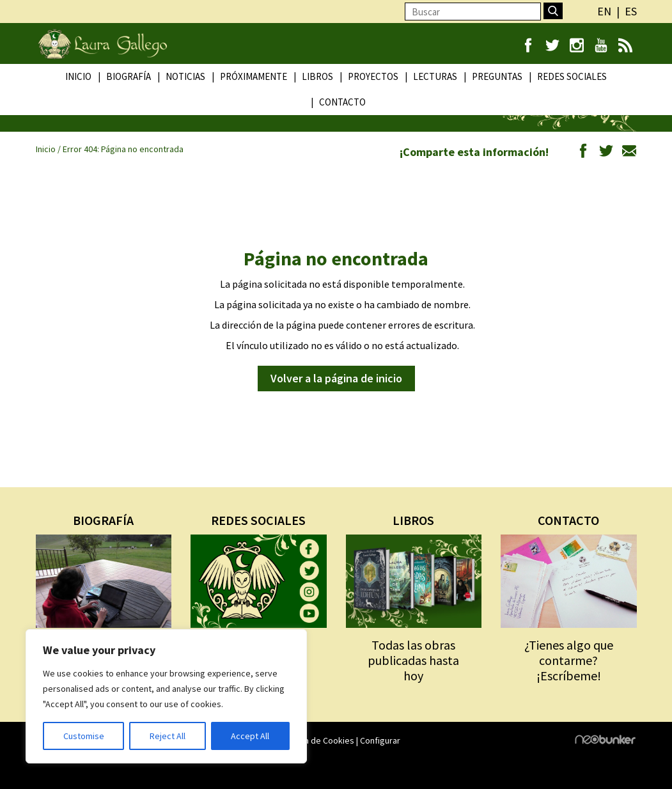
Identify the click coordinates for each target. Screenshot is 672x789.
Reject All (168, 736)
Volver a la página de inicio (336, 378)
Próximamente (254, 76)
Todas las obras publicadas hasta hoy (413, 660)
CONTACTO (568, 520)
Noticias (185, 76)
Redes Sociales (572, 76)
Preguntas (497, 76)
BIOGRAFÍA (103, 520)
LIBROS (413, 520)
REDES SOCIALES (258, 520)
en (604, 11)
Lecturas (435, 76)
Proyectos (373, 76)
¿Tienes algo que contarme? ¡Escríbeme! (569, 660)
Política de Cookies (317, 740)
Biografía (129, 76)
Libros (317, 76)
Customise (84, 736)
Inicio (78, 76)
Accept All (250, 736)
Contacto (342, 102)
